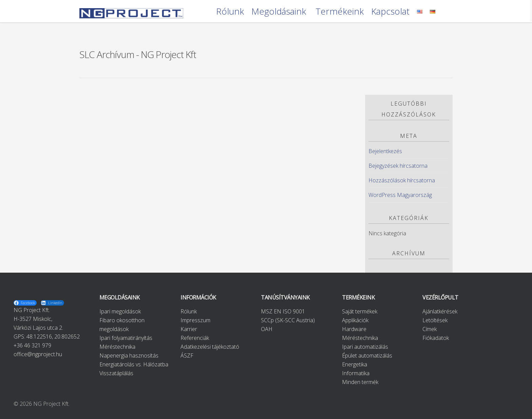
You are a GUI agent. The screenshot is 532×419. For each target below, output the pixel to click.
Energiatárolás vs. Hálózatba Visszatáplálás (134, 369)
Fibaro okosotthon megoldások (122, 325)
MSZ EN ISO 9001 (283, 311)
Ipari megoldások (120, 311)
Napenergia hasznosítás (129, 356)
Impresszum (195, 320)
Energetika (355, 364)
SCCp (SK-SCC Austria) (288, 320)
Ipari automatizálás (365, 347)
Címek (430, 329)
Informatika (356, 373)
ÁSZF (187, 356)
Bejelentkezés (385, 151)
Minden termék (360, 382)
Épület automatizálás (367, 356)
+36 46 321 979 (32, 345)
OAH (267, 329)
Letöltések (435, 320)
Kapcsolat (390, 12)
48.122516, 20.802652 (53, 336)
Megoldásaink (279, 12)
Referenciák (195, 338)
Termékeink (340, 12)
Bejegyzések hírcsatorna (398, 166)
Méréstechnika (117, 347)
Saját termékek (360, 311)
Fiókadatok (436, 338)
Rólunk (230, 12)
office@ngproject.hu (38, 354)
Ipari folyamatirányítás (126, 338)
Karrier (189, 329)
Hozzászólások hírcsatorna (402, 180)
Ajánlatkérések (440, 311)
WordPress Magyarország (400, 195)
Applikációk (355, 320)
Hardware (354, 329)
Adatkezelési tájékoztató (210, 347)
